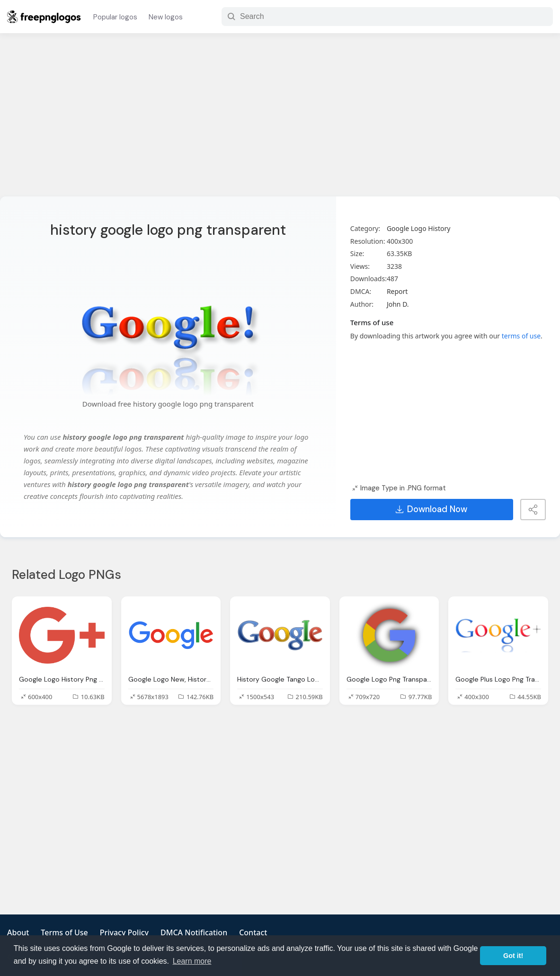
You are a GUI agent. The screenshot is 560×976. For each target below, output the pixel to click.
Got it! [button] (513, 956)
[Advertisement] (280, 121)
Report (397, 291)
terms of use (521, 336)
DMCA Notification (194, 932)
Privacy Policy (124, 932)
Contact (253, 932)
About (18, 932)
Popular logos (115, 17)
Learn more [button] (192, 961)
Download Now (431, 509)
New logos (166, 17)
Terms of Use (64, 932)
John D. (398, 304)
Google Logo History (419, 228)
